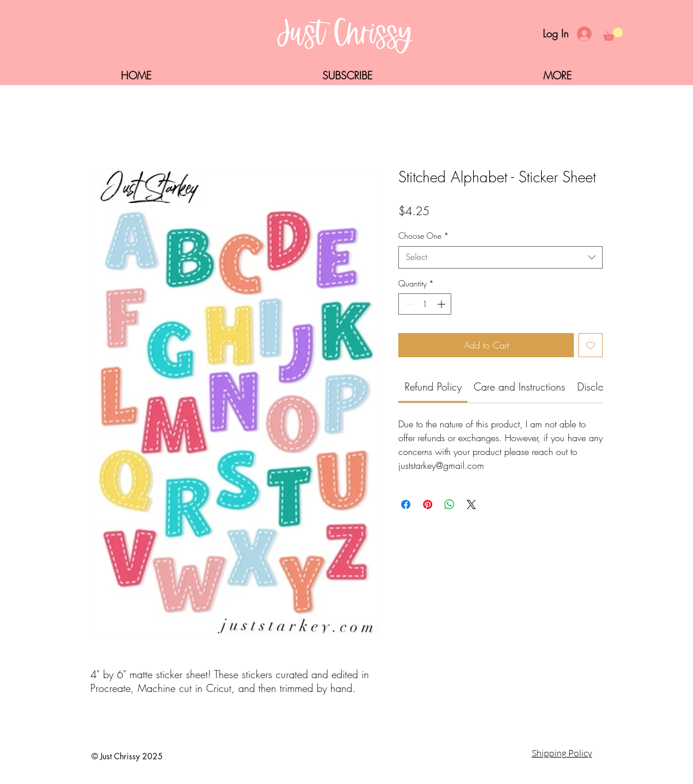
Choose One (424, 236)
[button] (613, 34)
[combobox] (500, 257)
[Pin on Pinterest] (428, 504)
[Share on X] (471, 504)
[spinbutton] (425, 304)
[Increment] (442, 304)
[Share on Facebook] (406, 504)
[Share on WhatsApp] (450, 504)
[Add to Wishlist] (591, 345)
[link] (433, 387)
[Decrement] (407, 304)
